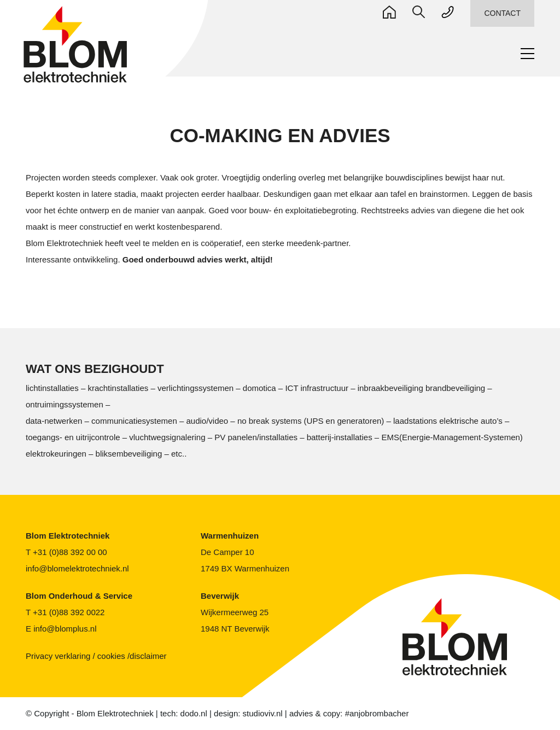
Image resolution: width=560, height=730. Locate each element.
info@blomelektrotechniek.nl (78, 569)
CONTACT (503, 13)
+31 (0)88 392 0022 (71, 612)
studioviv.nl (269, 714)
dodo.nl (197, 714)
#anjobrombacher (387, 714)
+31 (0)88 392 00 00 (71, 552)
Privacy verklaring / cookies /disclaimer (95, 656)
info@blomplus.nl (64, 629)
